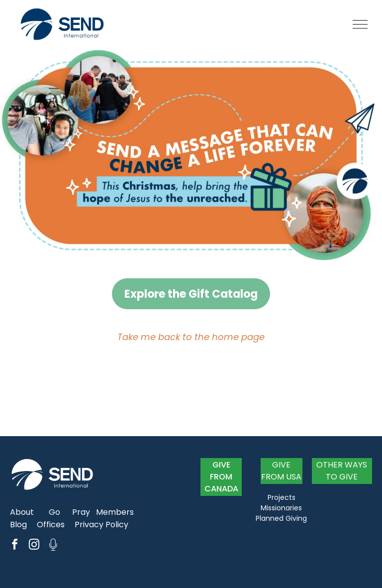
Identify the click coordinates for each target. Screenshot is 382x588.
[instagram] (34, 546)
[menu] (360, 24)
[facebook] (14, 546)
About (22, 512)
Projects (282, 497)
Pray (81, 512)
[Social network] (53, 546)
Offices (51, 525)
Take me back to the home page (191, 337)
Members (115, 512)
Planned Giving (281, 518)
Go (54, 512)
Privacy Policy (101, 525)
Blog (18, 525)
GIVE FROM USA (281, 471)
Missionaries (281, 508)
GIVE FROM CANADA (221, 477)
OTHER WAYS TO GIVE (342, 471)
